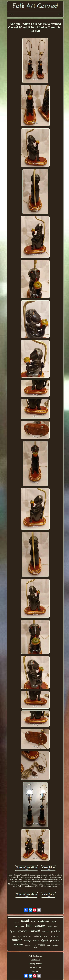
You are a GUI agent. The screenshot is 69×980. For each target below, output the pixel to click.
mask (54, 922)
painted (55, 940)
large (45, 936)
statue (36, 940)
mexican (19, 926)
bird (30, 936)
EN (33, 971)
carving (18, 944)
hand (37, 935)
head (20, 937)
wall (33, 921)
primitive (56, 931)
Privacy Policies (35, 964)
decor (14, 937)
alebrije (28, 941)
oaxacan (46, 932)
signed (44, 940)
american (28, 945)
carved (35, 931)
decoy (35, 947)
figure (13, 931)
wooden (22, 931)
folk (29, 926)
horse (35, 945)
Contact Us (35, 960)
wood (25, 921)
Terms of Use (35, 967)
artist (50, 927)
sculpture (44, 921)
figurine (17, 922)
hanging (55, 945)
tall (56, 927)
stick (56, 936)
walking (42, 945)
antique (17, 940)
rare (51, 936)
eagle (25, 936)
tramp (49, 945)
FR (37, 971)
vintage (40, 926)
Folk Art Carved (35, 956)
